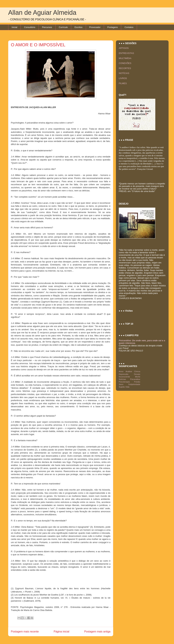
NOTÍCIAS (124, 73)
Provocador (95, 27)
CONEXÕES (125, 63)
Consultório (30, 27)
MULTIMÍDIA (125, 58)
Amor (121, 371)
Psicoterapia (124, 382)
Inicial (15, 27)
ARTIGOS (124, 48)
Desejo (137, 374)
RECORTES (125, 68)
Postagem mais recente (25, 632)
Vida (127, 387)
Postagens (113, 27)
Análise (129, 371)
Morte (138, 377)
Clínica (137, 371)
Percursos (47, 27)
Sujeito (122, 387)
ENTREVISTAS (126, 53)
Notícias (122, 379)
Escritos (79, 27)
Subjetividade (134, 384)
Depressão (124, 374)
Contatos (129, 27)
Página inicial (62, 632)
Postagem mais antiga (97, 632)
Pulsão (137, 382)
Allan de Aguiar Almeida (42, 13)
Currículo (63, 27)
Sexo (121, 384)
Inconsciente (124, 377)
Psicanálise (135, 379)
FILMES (123, 83)
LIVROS (123, 78)
